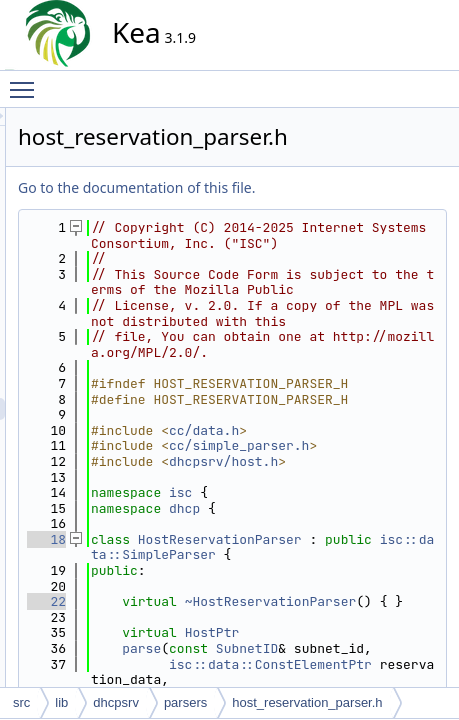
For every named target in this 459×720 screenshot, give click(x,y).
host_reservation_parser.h (307, 702)
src (21, 702)
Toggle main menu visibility (27, 81)
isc (360, 664)
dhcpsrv (116, 702)
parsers (185, 702)
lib (61, 702)
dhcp (364, 679)
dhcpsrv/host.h (353, 625)
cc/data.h (384, 570)
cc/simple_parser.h (353, 594)
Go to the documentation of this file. (316, 187)
